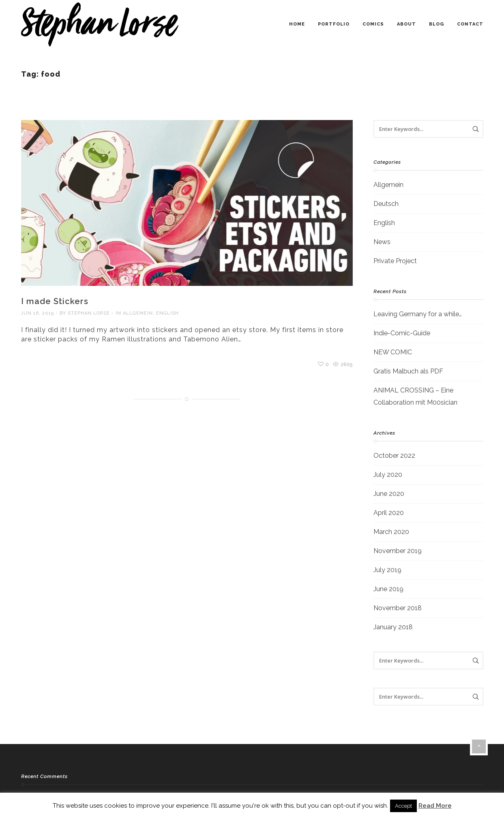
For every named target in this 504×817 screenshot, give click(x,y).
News (382, 242)
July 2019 (387, 570)
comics (373, 24)
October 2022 (394, 456)
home (297, 24)
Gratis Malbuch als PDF (408, 371)
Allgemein (138, 313)
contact (470, 24)
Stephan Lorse (89, 313)
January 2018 (393, 627)
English (167, 313)
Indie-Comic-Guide (402, 333)
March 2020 (391, 532)
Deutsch (386, 204)
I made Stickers (55, 301)
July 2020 (388, 475)
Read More (435, 806)
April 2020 (389, 513)
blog (436, 24)
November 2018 (398, 608)
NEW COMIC (393, 352)
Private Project (395, 261)
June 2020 (389, 494)
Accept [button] (403, 806)
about (406, 24)
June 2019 (388, 589)
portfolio (334, 24)
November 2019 (398, 551)
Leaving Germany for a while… (418, 314)
